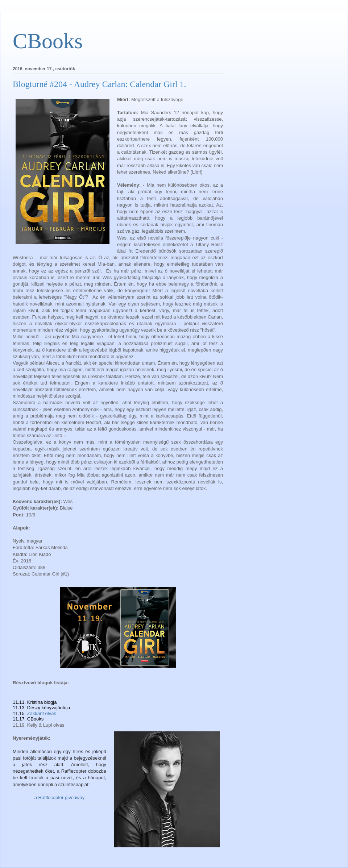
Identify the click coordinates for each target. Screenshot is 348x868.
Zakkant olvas (42, 713)
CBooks (48, 41)
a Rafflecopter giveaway (60, 798)
